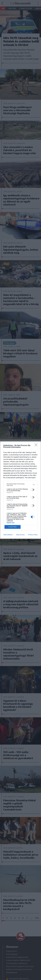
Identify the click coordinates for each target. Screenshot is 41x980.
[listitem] (20, 485)
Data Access (20, 535)
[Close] (37, 446)
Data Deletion (8, 535)
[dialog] (20, 490)
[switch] (33, 490)
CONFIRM (13, 527)
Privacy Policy (33, 535)
